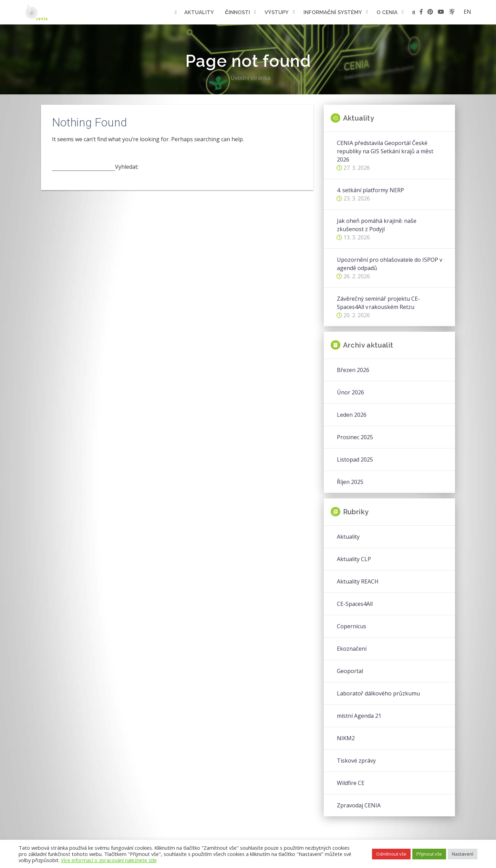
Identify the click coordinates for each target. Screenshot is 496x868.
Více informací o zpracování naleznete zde (109, 860)
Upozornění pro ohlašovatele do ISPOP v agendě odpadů (390, 264)
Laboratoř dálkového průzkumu (378, 693)
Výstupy (277, 12)
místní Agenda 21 (359, 716)
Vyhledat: (127, 167)
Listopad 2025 (355, 459)
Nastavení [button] (463, 854)
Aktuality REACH (358, 581)
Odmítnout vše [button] (391, 854)
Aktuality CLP (354, 559)
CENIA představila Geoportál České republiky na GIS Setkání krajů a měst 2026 (385, 151)
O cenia (387, 12)
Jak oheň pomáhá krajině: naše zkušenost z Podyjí (377, 225)
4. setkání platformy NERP (370, 190)
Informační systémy (333, 12)
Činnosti (237, 12)
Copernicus (352, 626)
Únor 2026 (350, 392)
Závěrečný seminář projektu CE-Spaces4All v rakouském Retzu (378, 303)
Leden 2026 (352, 415)
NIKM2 (346, 738)
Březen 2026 (353, 370)
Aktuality (199, 12)
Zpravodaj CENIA (359, 805)
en (467, 12)
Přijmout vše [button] (429, 854)
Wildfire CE (351, 783)
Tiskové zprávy (356, 761)
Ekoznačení (352, 649)
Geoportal (350, 671)
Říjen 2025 (350, 482)
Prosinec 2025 (355, 437)
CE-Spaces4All (355, 604)
